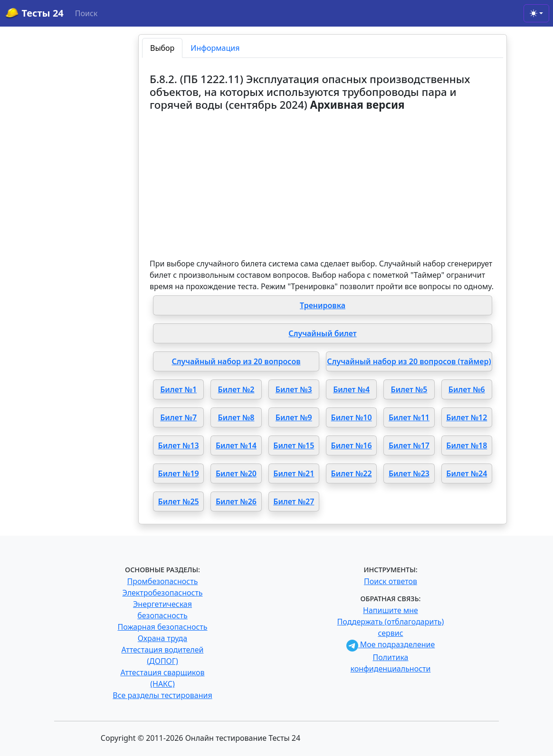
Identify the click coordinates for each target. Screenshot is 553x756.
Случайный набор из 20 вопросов (236, 361)
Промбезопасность (163, 581)
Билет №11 (409, 417)
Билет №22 (352, 473)
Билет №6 (467, 389)
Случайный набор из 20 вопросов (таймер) (409, 361)
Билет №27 (294, 501)
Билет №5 (409, 389)
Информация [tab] (215, 48)
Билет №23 (409, 473)
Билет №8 (236, 417)
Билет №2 (236, 389)
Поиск (86, 13)
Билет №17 (409, 445)
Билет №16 (352, 445)
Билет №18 (467, 445)
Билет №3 (294, 389)
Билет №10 (352, 417)
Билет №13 (179, 445)
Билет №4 (351, 389)
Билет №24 (467, 473)
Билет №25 (179, 501)
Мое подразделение (391, 644)
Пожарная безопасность (162, 627)
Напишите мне (391, 610)
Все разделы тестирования (162, 695)
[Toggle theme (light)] (536, 13)
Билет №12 (467, 417)
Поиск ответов (391, 581)
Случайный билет (322, 333)
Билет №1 (178, 389)
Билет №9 (294, 417)
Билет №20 (236, 473)
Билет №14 (236, 445)
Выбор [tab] (162, 48)
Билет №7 (178, 417)
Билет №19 (179, 473)
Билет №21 (294, 473)
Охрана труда (162, 638)
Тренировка (323, 305)
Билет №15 (294, 445)
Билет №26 (236, 501)
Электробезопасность (162, 593)
